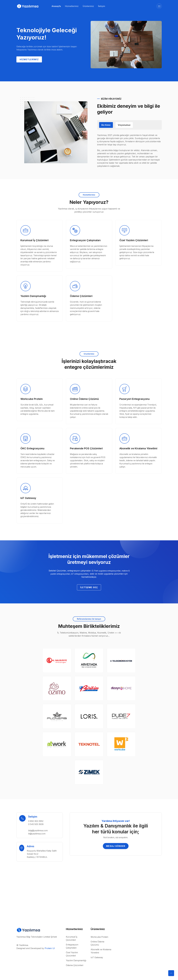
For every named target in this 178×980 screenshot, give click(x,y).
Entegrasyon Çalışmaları (72, 947)
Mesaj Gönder (116, 846)
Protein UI (50, 949)
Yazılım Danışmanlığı (76, 961)
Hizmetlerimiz (72, 6)
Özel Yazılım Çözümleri (72, 954)
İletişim (102, 6)
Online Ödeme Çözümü (98, 943)
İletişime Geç (89, 587)
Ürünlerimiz (88, 6)
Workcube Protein (100, 937)
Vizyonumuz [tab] (124, 125)
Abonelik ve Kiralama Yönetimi (101, 951)
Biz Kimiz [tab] (106, 125)
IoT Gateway (97, 958)
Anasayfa (56, 6)
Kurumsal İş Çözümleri (72, 939)
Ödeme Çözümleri (75, 965)
